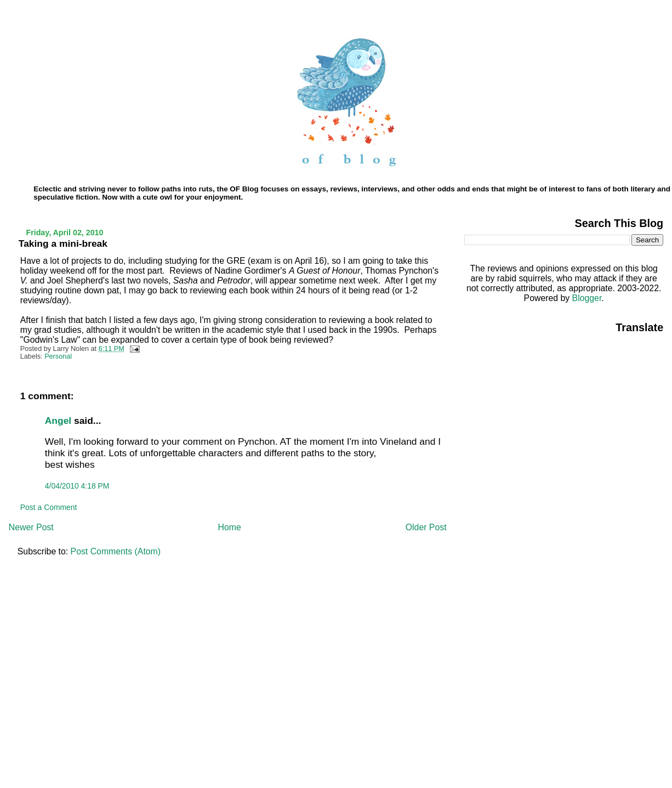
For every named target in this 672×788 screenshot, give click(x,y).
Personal (58, 356)
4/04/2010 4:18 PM (77, 486)
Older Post (426, 527)
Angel (58, 421)
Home (230, 527)
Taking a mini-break (63, 243)
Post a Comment (49, 507)
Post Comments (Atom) (116, 551)
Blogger (587, 298)
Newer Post (31, 527)
